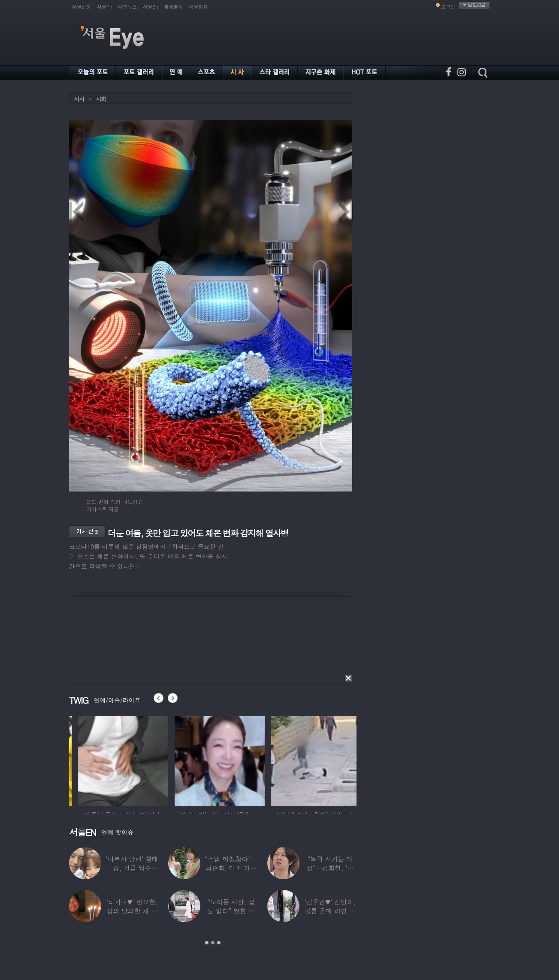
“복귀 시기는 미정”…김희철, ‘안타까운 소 (330, 868)
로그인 (448, 7)
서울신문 (82, 7)
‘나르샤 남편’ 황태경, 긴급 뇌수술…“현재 (132, 868)
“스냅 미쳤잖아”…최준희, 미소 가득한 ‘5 (231, 868)
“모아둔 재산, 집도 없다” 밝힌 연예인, (231, 911)
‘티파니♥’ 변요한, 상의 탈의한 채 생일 (132, 911)
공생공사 (174, 7)
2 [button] (213, 943)
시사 (79, 99)
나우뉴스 (127, 7)
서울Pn (104, 7)
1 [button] (207, 943)
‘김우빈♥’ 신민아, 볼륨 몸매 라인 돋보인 (330, 911)
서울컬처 (199, 7)
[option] (155, 760)
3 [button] (219, 943)
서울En (150, 7)
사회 (101, 99)
